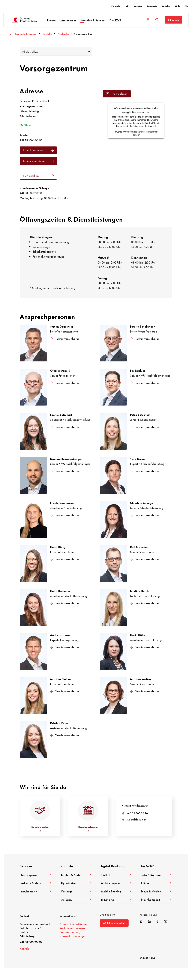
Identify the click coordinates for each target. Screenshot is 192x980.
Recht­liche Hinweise (72, 928)
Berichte (166, 6)
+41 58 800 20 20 (31, 139)
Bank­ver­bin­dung (70, 932)
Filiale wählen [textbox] (30, 51)
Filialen (156, 883)
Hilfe (178, 6)
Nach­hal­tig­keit (156, 899)
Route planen (117, 93)
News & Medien (156, 891)
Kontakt (116, 6)
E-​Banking (174, 19)
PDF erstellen (38, 175)
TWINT (116, 875)
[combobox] (56, 51)
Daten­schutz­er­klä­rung (74, 924)
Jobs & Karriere (156, 875)
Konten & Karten (76, 875)
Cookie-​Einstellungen (73, 936)
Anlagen (76, 899)
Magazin (152, 6)
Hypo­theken (76, 883)
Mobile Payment (116, 883)
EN (187, 6)
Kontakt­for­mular (38, 150)
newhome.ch (36, 891)
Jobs (127, 6)
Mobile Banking (116, 891)
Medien (138, 6)
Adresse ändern (36, 883)
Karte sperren (36, 875)
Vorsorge (76, 891)
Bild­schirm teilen (114, 923)
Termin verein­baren (38, 161)
